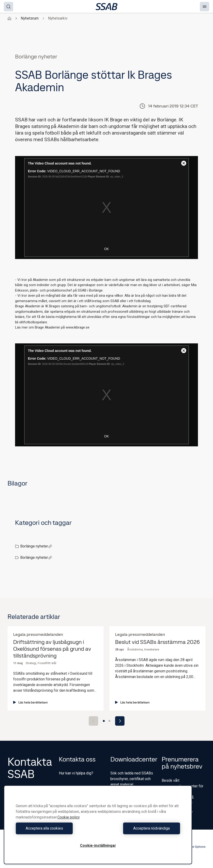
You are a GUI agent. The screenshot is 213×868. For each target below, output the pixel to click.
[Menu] (205, 7)
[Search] (8, 7)
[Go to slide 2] (109, 721)
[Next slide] (120, 721)
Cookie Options (192, 847)
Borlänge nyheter (36, 546)
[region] (98, 825)
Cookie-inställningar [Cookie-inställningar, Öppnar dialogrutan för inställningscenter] (98, 845)
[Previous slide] (93, 721)
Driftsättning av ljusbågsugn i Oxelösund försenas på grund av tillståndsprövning (52, 649)
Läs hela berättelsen (30, 702)
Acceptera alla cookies (56, 828)
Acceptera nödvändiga (140, 828)
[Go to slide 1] (104, 721)
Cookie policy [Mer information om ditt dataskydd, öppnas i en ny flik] (69, 817)
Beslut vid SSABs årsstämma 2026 (157, 642)
